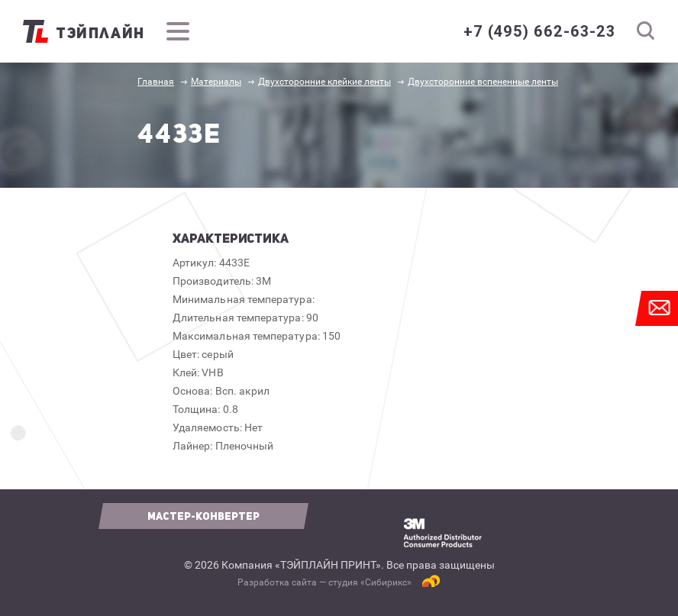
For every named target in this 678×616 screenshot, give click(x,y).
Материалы (216, 82)
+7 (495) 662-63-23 (539, 31)
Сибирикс (386, 582)
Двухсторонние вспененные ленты (483, 82)
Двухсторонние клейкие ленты (324, 82)
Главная (156, 82)
